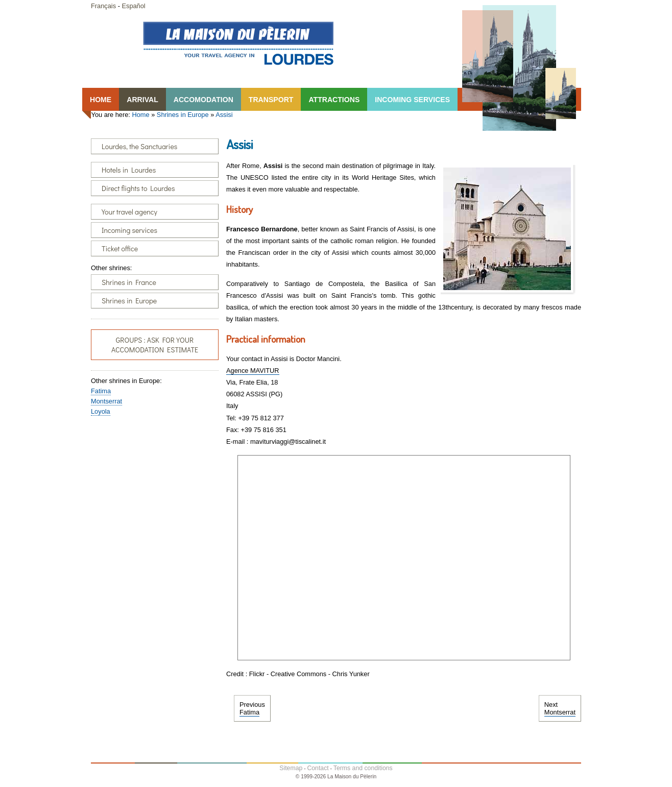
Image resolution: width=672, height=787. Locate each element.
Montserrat (106, 401)
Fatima (101, 391)
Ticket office (120, 248)
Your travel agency (129, 212)
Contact (318, 768)
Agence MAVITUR (253, 371)
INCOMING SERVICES (412, 100)
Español (133, 6)
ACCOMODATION (203, 100)
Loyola (101, 411)
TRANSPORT (271, 100)
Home (140, 115)
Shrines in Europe (183, 115)
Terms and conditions (363, 768)
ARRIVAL (142, 100)
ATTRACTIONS (334, 100)
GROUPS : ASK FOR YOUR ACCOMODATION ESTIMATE (155, 345)
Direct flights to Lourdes (138, 188)
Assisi (224, 115)
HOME (101, 100)
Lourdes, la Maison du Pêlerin (238, 43)
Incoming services (129, 230)
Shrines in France (129, 282)
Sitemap (291, 768)
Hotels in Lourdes (129, 170)
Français (103, 6)
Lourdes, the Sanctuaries (139, 146)
